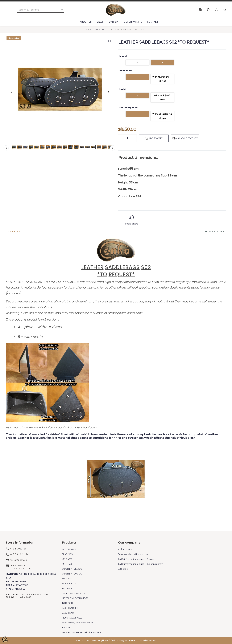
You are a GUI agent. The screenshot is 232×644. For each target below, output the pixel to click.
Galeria (113, 22)
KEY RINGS (67, 579)
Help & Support (208, 10)
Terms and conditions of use (133, 554)
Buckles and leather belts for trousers (82, 632)
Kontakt (153, 22)
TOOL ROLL (67, 628)
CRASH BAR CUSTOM (72, 574)
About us (86, 22)
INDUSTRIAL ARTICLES (72, 618)
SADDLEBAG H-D (70, 608)
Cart (224, 10)
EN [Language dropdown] (200, 10)
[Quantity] (127, 138)
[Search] (41, 10)
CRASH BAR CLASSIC (72, 569)
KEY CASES (67, 559)
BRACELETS (67, 554)
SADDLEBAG (68, 613)
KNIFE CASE (67, 564)
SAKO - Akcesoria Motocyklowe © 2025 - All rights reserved (107, 640)
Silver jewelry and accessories (78, 623)
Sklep (100, 22)
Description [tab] (14, 231)
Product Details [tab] (214, 231)
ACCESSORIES (69, 549)
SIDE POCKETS (69, 584)
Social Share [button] (132, 219)
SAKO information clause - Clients (136, 559)
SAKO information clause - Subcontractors (141, 564)
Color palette (133, 22)
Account (216, 10)
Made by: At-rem (148, 640)
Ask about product (185, 138)
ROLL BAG (67, 588)
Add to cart (154, 138)
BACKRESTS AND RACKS (73, 593)
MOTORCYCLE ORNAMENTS (75, 598)
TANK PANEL (68, 603)
